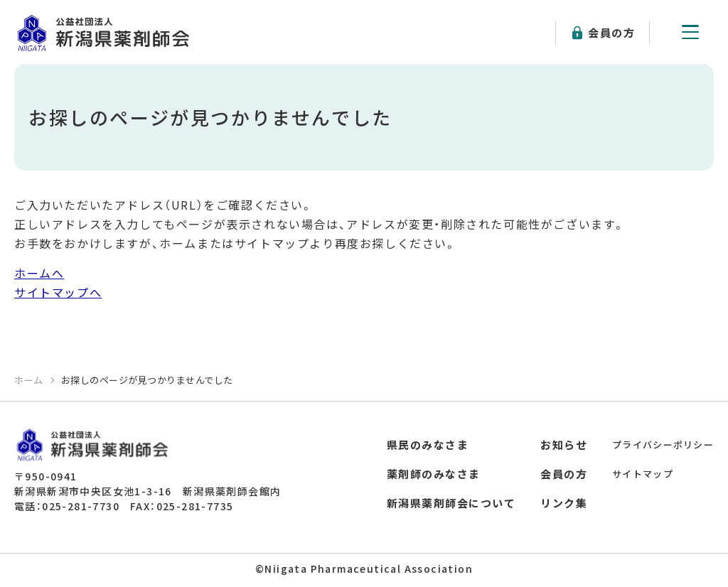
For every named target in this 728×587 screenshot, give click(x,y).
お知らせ (564, 445)
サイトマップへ (58, 292)
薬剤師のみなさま (434, 474)
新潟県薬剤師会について (451, 503)
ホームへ (39, 273)
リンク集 (564, 503)
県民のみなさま (428, 445)
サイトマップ (643, 474)
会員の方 (611, 32)
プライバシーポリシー (663, 445)
